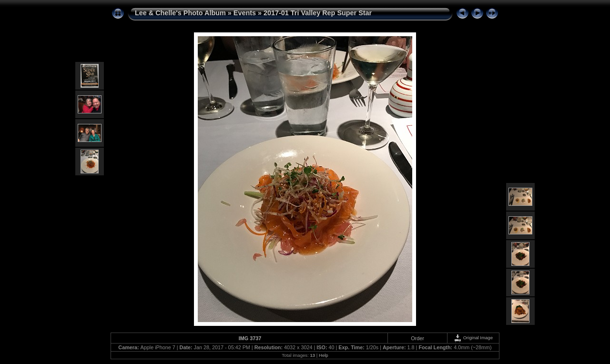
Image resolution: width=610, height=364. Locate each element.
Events (245, 13)
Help (324, 355)
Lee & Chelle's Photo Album (180, 13)
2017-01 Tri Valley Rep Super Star (318, 13)
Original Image (473, 338)
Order (417, 338)
